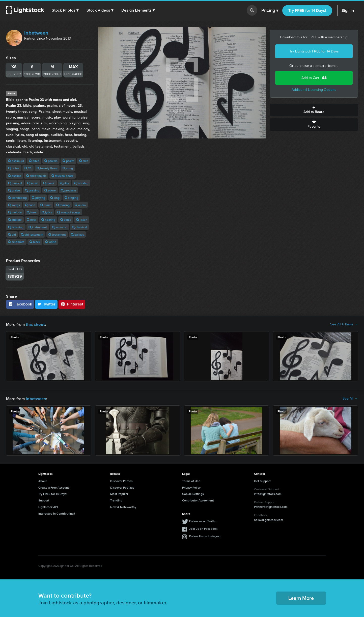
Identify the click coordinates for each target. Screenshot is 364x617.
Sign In (348, 10)
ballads (77, 234)
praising (32, 190)
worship (81, 183)
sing (55, 198)
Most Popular (119, 493)
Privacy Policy (191, 487)
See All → (350, 398)
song (68, 168)
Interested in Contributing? (57, 513)
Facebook (20, 304)
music (49, 183)
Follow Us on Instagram (205, 536)
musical (15, 183)
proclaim (68, 190)
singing (71, 198)
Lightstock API (48, 506)
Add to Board (314, 110)
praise (14, 190)
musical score (63, 176)
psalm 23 (16, 161)
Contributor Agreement (198, 500)
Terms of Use (191, 480)
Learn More (301, 597)
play (64, 183)
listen (82, 220)
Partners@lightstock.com (271, 506)
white (51, 242)
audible (15, 220)
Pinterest (72, 304)
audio (80, 205)
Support (44, 500)
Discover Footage (122, 487)
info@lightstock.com (268, 493)
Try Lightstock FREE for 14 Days (314, 51)
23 (28, 168)
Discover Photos (121, 480)
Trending (116, 500)
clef (83, 161)
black (35, 242)
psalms (51, 161)
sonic (66, 220)
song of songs (69, 212)
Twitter (46, 304)
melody (15, 212)
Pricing (270, 11)
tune (32, 212)
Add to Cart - (314, 78)
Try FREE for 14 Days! (307, 10)
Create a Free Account (54, 487)
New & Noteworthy (123, 506)
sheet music (36, 176)
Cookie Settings (193, 493)
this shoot (35, 324)
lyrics (47, 212)
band (30, 205)
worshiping (17, 198)
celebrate (16, 242)
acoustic (59, 227)
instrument (38, 227)
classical (79, 227)
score (33, 183)
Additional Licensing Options (314, 90)
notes (14, 168)
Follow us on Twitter (203, 521)
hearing (48, 220)
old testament (32, 234)
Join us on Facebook (203, 528)
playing (38, 198)
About (43, 480)
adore (50, 190)
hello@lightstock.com (269, 519)
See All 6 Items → (344, 324)
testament (57, 234)
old (12, 234)
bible (34, 161)
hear (32, 220)
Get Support (262, 480)
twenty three (47, 168)
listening (16, 227)
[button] (65, 10)
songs (14, 205)
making (63, 205)
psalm (68, 161)
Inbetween (36, 33)
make (46, 205)
